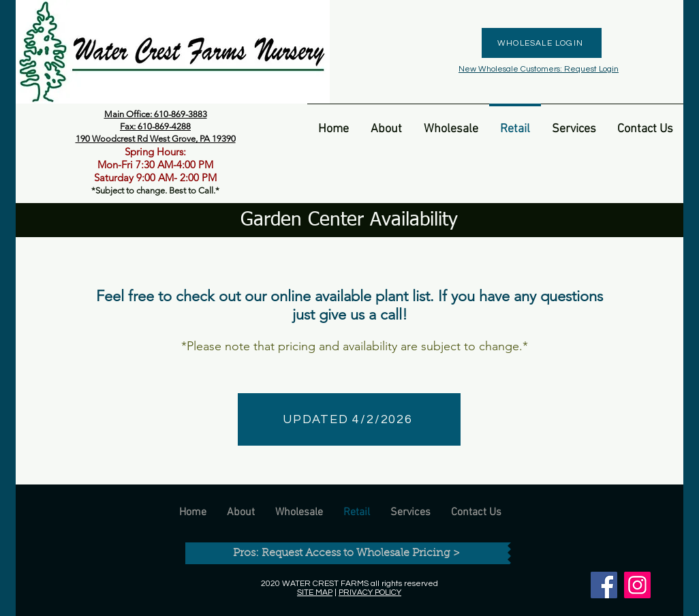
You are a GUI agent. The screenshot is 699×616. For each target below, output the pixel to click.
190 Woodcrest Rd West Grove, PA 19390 (156, 139)
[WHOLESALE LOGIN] (542, 43)
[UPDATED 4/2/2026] (349, 419)
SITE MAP (315, 592)
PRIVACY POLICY (370, 592)
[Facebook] (604, 585)
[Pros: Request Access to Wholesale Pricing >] (346, 553)
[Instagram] (637, 585)
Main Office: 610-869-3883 (156, 114)
